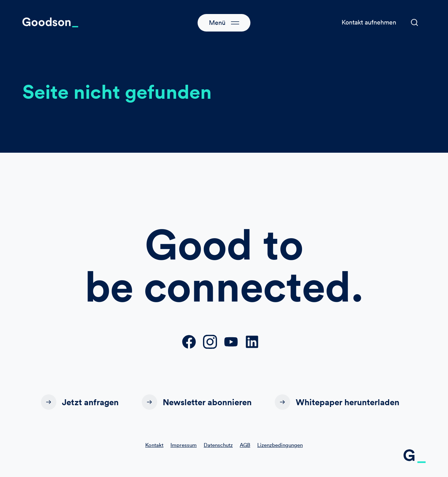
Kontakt (154, 445)
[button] (414, 22)
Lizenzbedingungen (280, 445)
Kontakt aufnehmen (369, 22)
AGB (245, 445)
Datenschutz (218, 445)
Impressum (184, 445)
